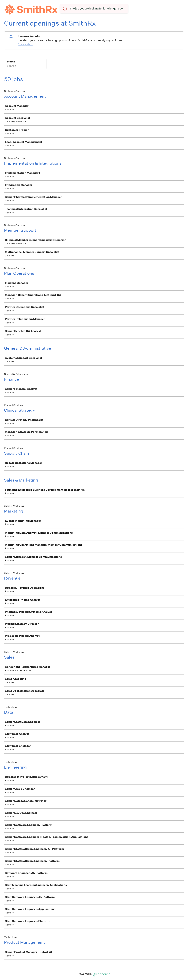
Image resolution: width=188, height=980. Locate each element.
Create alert (25, 44)
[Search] (25, 66)
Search (11, 62)
